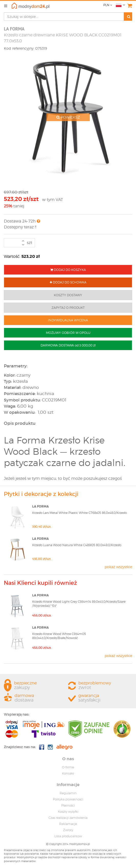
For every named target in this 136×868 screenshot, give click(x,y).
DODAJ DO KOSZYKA (68, 270)
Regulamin (68, 793)
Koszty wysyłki (68, 812)
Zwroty (68, 830)
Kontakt (68, 773)
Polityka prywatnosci (68, 799)
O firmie (68, 767)
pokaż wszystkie (118, 567)
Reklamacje (68, 824)
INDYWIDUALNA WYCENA (68, 320)
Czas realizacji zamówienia (68, 818)
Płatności (68, 805)
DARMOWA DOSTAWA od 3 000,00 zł (68, 345)
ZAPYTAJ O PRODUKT (68, 308)
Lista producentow (68, 836)
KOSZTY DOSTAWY (68, 295)
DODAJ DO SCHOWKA (68, 282)
